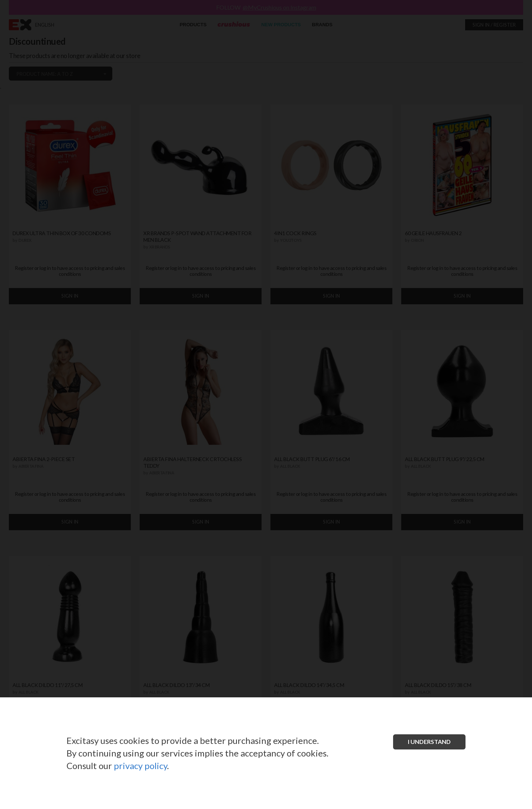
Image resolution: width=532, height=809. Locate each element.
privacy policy (140, 766)
